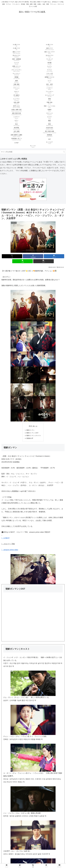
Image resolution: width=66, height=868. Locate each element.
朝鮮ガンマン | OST (32, 433)
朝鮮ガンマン (30, 430)
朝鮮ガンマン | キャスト (34, 436)
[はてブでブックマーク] (54, 256)
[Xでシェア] (12, 256)
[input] (33, 152)
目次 (30, 426)
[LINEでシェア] (23, 261)
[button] (64, 152)
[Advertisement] (33, 30)
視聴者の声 (30, 439)
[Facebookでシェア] (33, 256)
